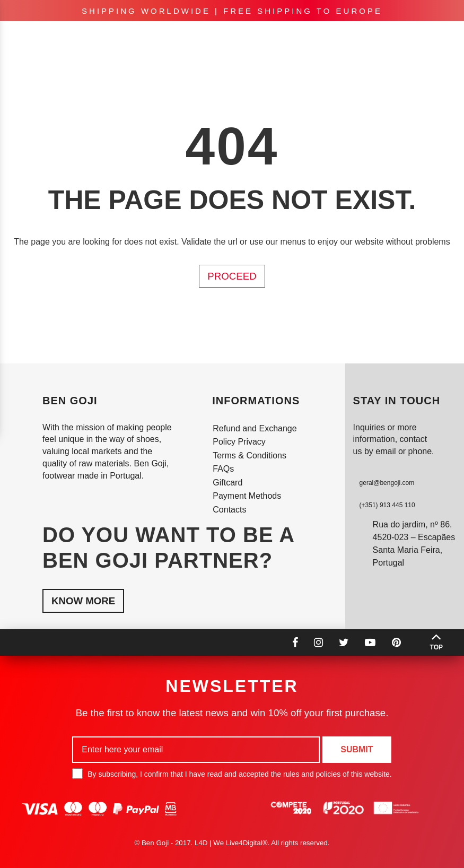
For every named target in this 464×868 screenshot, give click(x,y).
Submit (357, 749)
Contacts (229, 510)
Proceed (232, 276)
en (342, 37)
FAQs (223, 469)
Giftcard (227, 483)
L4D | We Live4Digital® (231, 843)
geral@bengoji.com (387, 483)
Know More (83, 601)
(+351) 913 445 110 (387, 505)
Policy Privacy (239, 442)
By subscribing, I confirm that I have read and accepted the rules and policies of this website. (232, 774)
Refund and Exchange (255, 428)
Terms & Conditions (249, 455)
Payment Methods (247, 496)
